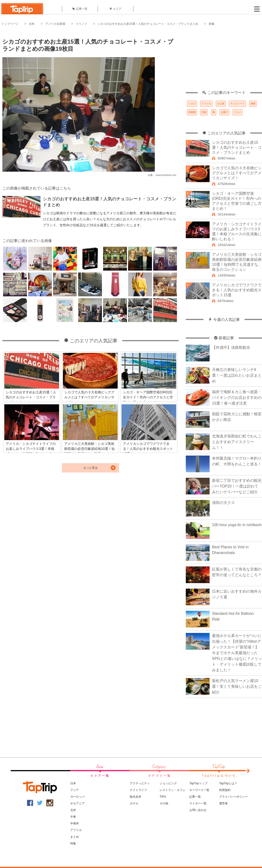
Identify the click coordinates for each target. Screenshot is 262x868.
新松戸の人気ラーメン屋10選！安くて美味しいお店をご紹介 (237, 686)
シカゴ (192, 104)
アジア (75, 790)
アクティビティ (140, 783)
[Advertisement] (224, 61)
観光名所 (136, 797)
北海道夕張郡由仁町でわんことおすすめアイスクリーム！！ (237, 442)
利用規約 (225, 790)
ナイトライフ (138, 790)
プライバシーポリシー (233, 797)
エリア (116, 9)
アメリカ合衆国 (55, 24)
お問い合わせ (198, 810)
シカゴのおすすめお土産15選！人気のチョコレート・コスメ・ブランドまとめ (148, 24)
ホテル (134, 803)
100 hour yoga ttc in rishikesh (237, 525)
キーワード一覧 (199, 790)
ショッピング (168, 783)
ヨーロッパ (77, 797)
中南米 (75, 823)
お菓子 (224, 112)
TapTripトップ (198, 783)
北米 (32, 24)
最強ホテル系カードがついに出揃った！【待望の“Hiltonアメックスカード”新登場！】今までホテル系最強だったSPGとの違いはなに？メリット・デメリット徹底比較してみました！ (237, 653)
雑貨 (253, 104)
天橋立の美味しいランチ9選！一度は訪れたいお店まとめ (237, 375)
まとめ (75, 837)
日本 (73, 783)
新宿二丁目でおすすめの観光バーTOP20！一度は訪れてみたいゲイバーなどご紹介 (237, 486)
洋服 (204, 112)
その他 (164, 803)
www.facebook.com (166, 175)
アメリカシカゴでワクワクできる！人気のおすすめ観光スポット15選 (237, 290)
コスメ (237, 112)
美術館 (192, 112)
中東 (73, 817)
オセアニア (77, 803)
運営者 (223, 803)
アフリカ (76, 830)
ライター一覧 (198, 803)
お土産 (221, 104)
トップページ (10, 24)
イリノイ (81, 24)
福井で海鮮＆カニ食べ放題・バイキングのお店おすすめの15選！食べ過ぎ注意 (237, 398)
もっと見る (91, 468)
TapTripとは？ (228, 783)
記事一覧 (80, 9)
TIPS (163, 797)
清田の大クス (223, 503)
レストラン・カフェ (172, 790)
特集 (73, 843)
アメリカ (206, 104)
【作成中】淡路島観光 (231, 347)
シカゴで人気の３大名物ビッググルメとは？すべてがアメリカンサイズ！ (237, 173)
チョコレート (237, 104)
